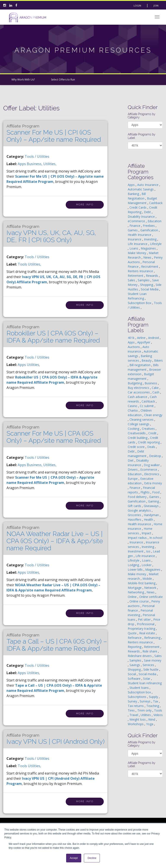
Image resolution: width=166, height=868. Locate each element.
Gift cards (135, 506)
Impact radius (138, 538)
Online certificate (151, 597)
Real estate (148, 633)
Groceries (135, 515)
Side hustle (151, 669)
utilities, (50, 164)
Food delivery (138, 497)
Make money (137, 574)
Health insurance (140, 524)
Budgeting (135, 383)
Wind (152, 719)
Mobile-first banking (142, 583)
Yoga (150, 724)
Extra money (153, 483)
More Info (85, 205)
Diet (131, 460)
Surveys (145, 701)
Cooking (134, 429)
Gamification (150, 230)
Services (149, 665)
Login (137, 6)
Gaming (154, 501)
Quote (133, 633)
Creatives (149, 429)
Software (135, 679)
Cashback (156, 203)
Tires (132, 710)
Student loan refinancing (145, 683)
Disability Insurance (142, 217)
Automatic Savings (141, 189)
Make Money (137, 253)
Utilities (146, 715)
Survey (133, 701)
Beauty (147, 360)
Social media (148, 674)
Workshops (136, 724)
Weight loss (138, 719)
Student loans (140, 688)
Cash (156, 392)
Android (154, 338)
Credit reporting (149, 442)
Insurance (135, 239)
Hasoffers (135, 519)
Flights (145, 492)
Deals (152, 447)
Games (133, 230)
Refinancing (153, 638)
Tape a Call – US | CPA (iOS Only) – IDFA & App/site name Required (57, 642)
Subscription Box (140, 303)
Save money (153, 660)
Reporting (135, 647)
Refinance (135, 638)
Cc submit (147, 406)
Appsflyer (144, 342)
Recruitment (150, 267)
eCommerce (137, 221)
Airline (142, 338)
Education (155, 221)
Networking (136, 592)
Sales (132, 280)
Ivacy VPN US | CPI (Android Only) (56, 739)
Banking (134, 194)
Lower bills (136, 569)
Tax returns (136, 706)
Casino (133, 406)
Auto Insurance (148, 185)
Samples (144, 280)
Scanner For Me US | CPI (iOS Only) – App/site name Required (54, 133)
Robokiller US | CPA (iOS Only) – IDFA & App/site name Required (53, 334)
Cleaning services (142, 420)
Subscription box (140, 692)
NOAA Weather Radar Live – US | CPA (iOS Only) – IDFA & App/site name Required (55, 538)
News (148, 257)
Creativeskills (137, 433)
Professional (146, 624)
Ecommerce (149, 469)
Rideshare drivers (140, 656)
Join (156, 6)
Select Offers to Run (63, 80)
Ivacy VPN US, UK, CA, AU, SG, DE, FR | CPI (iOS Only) (51, 234)
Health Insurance (140, 235)
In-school (156, 538)
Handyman (152, 515)
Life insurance (146, 556)
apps (22, 164)
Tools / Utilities (37, 156)
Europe (133, 479)
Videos (158, 715)
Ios (149, 551)
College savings (139, 424)
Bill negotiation (140, 365)
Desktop (156, 456)
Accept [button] (74, 858)
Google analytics (140, 510)
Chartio (133, 410)
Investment (136, 551)
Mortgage (135, 588)
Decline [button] (92, 858)
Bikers (158, 360)
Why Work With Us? (23, 80)
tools (23, 264)
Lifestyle (156, 244)
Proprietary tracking (142, 629)
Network (151, 588)
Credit (153, 433)
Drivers (133, 469)
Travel (134, 715)
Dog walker (152, 465)
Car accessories (139, 392)
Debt (148, 212)
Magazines (149, 248)
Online (133, 597)
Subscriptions (137, 697)
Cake (156, 388)
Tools (158, 710)
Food (156, 492)
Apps (132, 185)
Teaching (153, 706)
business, (35, 164)
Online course (140, 601)
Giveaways (152, 506)
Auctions (134, 347)
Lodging (134, 565)
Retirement (136, 276)
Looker (147, 565)
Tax (156, 701)
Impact (147, 533)
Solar (147, 679)
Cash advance (138, 397)
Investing (151, 239)
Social (132, 674)
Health (149, 519)
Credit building (138, 438)
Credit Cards (138, 207)
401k (132, 338)
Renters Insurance (141, 271)
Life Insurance (138, 244)
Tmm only (145, 710)
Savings (135, 665)
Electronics (152, 474)
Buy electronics (139, 388)
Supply (154, 697)
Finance (135, 226)
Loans (134, 248)
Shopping (147, 285)
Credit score (137, 447)
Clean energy (153, 415)
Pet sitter (145, 619)
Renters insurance (141, 642)
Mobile (148, 579)
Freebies (149, 226)
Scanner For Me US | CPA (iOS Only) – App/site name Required (54, 434)
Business (151, 383)
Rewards (152, 276)
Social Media (150, 289)
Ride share (150, 651)
